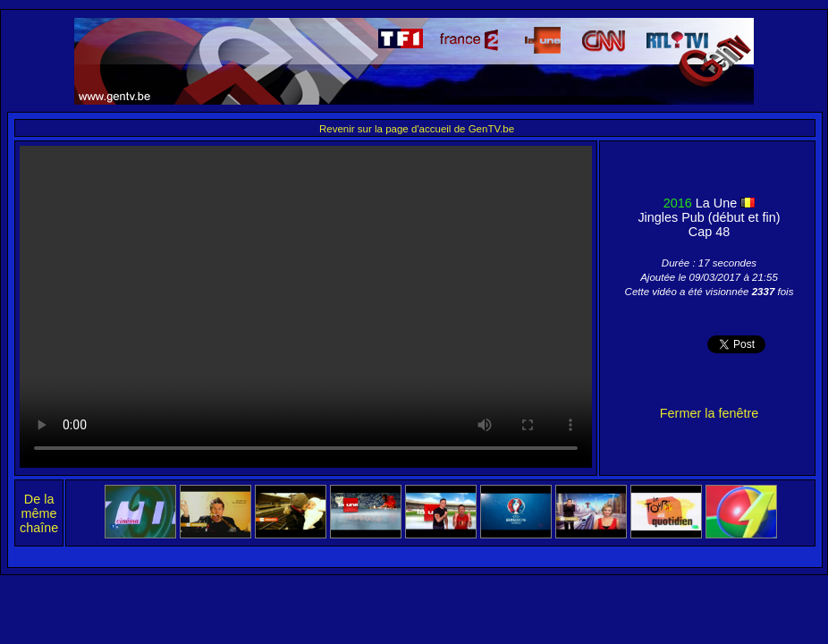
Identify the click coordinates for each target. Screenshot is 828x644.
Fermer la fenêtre (709, 413)
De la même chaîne (39, 513)
